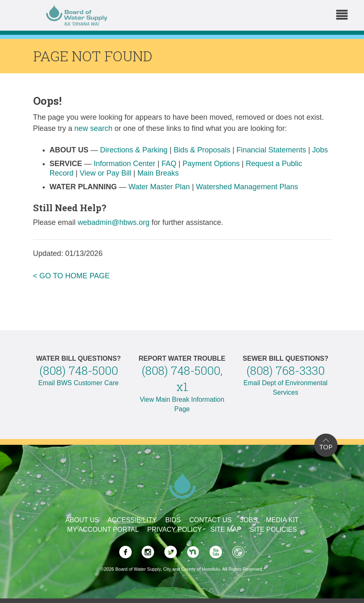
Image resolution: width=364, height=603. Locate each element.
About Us (82, 520)
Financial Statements (271, 150)
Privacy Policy (175, 529)
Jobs (320, 150)
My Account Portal (103, 529)
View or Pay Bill (105, 173)
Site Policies (273, 529)
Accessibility (132, 520)
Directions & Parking (134, 150)
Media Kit (282, 520)
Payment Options (211, 164)
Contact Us (211, 520)
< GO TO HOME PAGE (72, 276)
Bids (173, 520)
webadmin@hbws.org (114, 222)
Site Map (226, 529)
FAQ (169, 164)
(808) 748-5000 (79, 370)
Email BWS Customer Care (79, 383)
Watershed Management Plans (247, 187)
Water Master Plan (159, 187)
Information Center (124, 164)
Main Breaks (158, 173)
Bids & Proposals (202, 150)
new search (94, 128)
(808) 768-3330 (286, 370)
